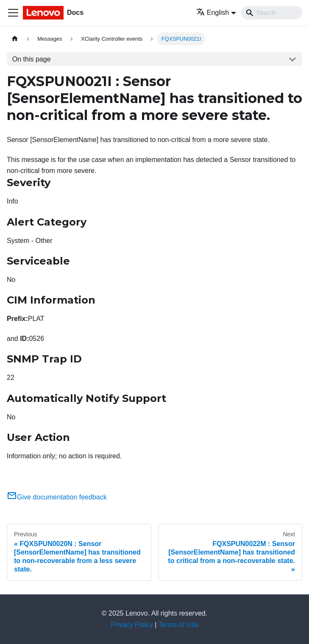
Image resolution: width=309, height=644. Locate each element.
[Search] (272, 13)
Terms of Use (178, 625)
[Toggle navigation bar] (13, 13)
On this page (32, 59)
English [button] (213, 13)
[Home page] (15, 39)
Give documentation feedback (57, 497)
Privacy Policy (132, 625)
